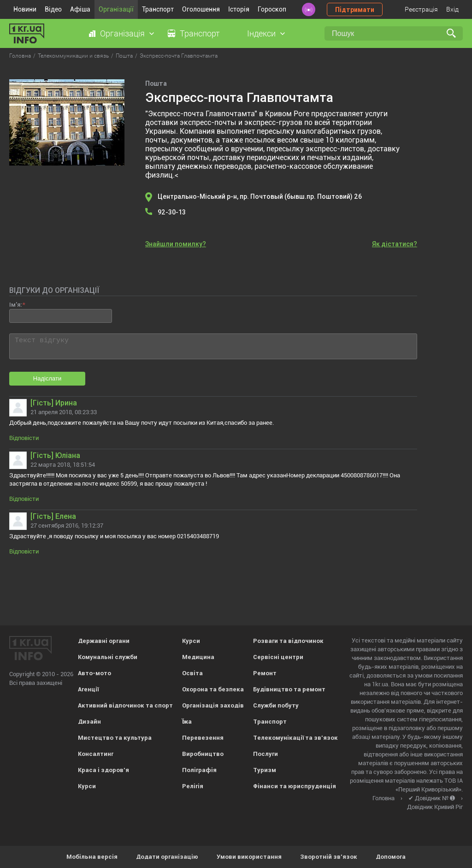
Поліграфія (199, 770)
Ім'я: (15, 305)
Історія (239, 9)
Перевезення (203, 738)
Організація (122, 33)
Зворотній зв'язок (329, 857)
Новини (25, 9)
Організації (116, 9)
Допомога (391, 857)
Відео (53, 9)
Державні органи (104, 641)
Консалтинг (96, 754)
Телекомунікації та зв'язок (295, 738)
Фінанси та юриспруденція (295, 786)
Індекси (261, 33)
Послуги (265, 754)
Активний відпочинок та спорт (125, 705)
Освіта (192, 673)
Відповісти (24, 438)
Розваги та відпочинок (288, 641)
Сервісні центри (278, 657)
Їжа (187, 722)
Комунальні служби (108, 657)
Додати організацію (167, 857)
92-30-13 (172, 212)
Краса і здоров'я (103, 770)
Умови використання (249, 857)
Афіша (80, 9)
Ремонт (265, 673)
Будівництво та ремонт (289, 689)
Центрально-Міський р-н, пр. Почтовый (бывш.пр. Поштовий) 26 (260, 196)
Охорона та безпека (213, 689)
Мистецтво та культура (115, 738)
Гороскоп (272, 9)
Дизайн (89, 722)
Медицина (198, 657)
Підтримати (355, 10)
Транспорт (158, 9)
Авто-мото (94, 673)
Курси (87, 786)
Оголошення (201, 9)
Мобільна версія (92, 857)
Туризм (265, 770)
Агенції (88, 689)
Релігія (193, 786)
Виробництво (203, 754)
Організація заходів (213, 705)
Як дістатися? (395, 244)
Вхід (452, 9)
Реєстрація (421, 9)
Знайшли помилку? (176, 244)
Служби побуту (276, 705)
